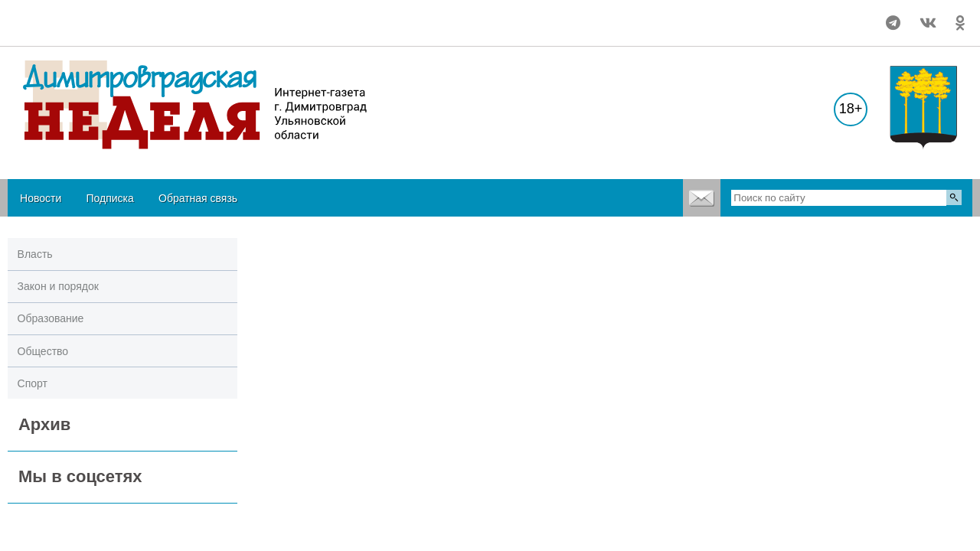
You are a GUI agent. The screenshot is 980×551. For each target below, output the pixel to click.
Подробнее (41, 16)
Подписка (109, 198)
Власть (35, 254)
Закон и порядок (58, 286)
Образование (51, 318)
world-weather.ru (42, 30)
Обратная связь (198, 198)
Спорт (33, 383)
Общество (43, 351)
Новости (41, 198)
